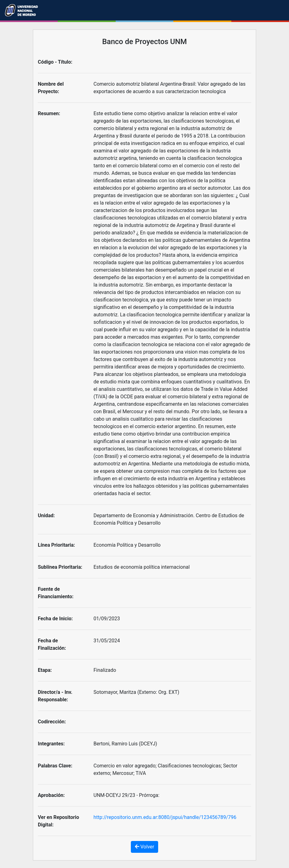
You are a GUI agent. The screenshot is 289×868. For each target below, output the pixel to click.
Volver (144, 847)
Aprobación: (51, 795)
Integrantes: (51, 744)
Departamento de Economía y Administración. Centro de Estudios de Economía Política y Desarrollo (169, 519)
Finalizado (105, 670)
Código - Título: (55, 62)
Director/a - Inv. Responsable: (55, 696)
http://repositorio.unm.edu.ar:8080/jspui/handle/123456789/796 (165, 817)
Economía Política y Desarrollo (127, 545)
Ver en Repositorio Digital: (58, 821)
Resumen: (49, 113)
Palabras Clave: (55, 766)
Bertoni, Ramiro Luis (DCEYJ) (125, 744)
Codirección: (52, 722)
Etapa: (45, 670)
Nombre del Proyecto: (51, 88)
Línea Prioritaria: (56, 545)
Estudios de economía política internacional (142, 567)
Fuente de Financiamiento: (56, 593)
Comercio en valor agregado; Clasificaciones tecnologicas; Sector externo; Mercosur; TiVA (166, 769)
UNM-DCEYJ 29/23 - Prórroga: (127, 795)
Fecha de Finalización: (52, 644)
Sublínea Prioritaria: (60, 567)
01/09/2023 (107, 619)
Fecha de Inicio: (55, 619)
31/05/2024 (107, 641)
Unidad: (46, 515)
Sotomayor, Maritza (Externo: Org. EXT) (137, 692)
